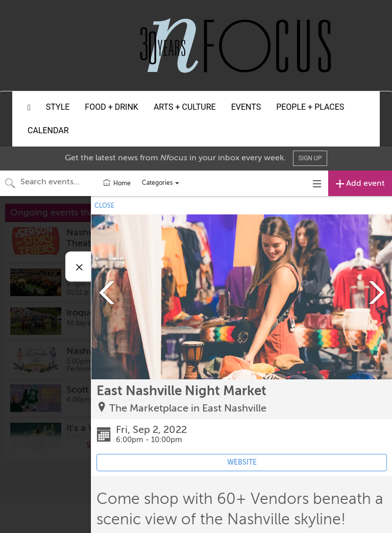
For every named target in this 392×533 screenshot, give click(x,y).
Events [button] (246, 107)
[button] (29, 107)
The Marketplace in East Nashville (188, 408)
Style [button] (58, 107)
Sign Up (310, 158)
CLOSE (104, 206)
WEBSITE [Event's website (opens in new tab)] (242, 462)
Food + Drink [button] (112, 107)
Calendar (48, 130)
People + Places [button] (310, 107)
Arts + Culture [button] (185, 107)
